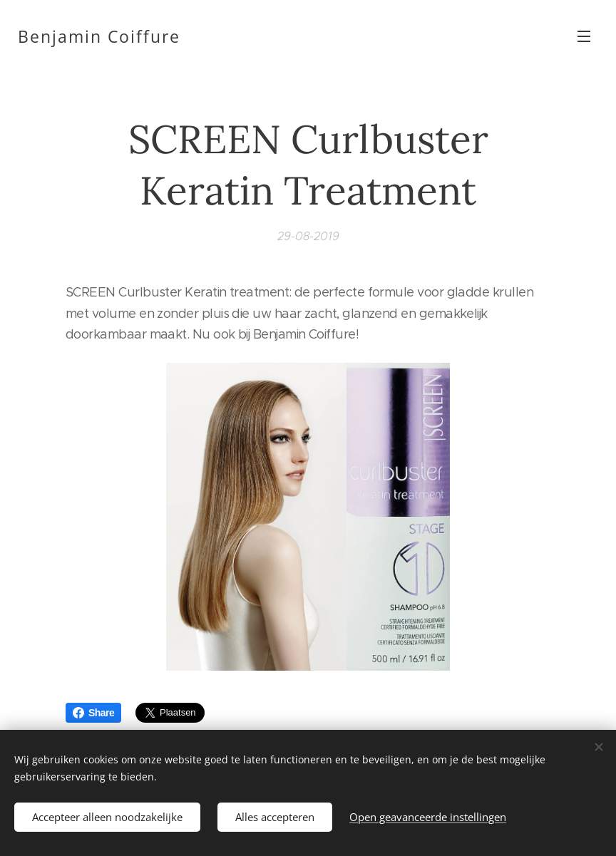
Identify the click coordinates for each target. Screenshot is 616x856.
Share (93, 713)
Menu (584, 36)
